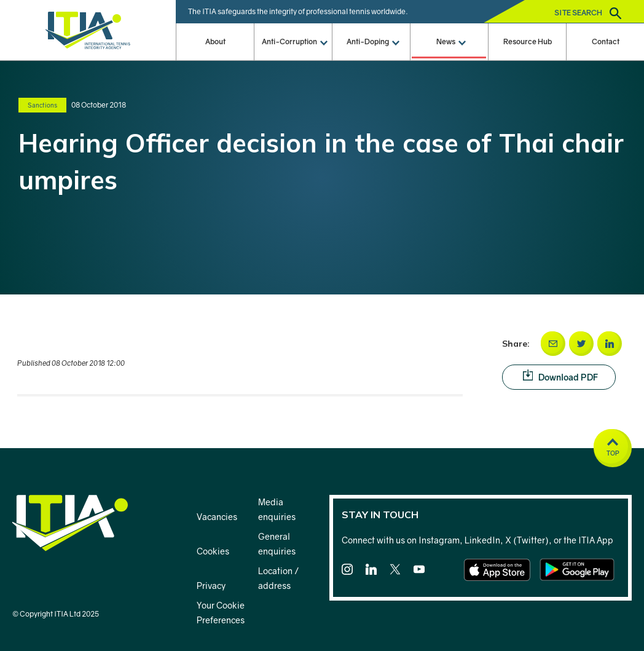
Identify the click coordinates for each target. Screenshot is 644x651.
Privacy (211, 586)
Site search (588, 13)
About (215, 41)
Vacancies (217, 517)
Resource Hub (528, 41)
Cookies (213, 551)
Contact (606, 41)
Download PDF (570, 376)
